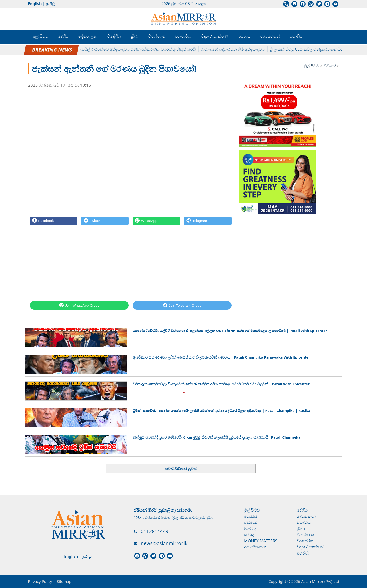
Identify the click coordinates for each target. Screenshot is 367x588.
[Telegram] (208, 221)
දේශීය (63, 36)
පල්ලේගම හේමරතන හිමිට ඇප (52, 49)
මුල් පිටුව (40, 36)
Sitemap (64, 582)
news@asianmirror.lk (164, 543)
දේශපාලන (88, 36)
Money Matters (261, 541)
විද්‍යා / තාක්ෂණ (215, 36)
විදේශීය (114, 36)
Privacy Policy (40, 582)
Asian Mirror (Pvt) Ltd (320, 582)
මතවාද (250, 529)
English (35, 4)
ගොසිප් (296, 36)
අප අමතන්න (255, 547)
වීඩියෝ (330, 66)
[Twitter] (105, 221)
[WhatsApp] (156, 221)
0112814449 (154, 531)
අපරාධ (244, 36)
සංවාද (249, 535)
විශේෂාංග (157, 36)
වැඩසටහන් (270, 36)
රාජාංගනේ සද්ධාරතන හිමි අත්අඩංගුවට (236, 49)
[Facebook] (54, 221)
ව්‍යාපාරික (183, 36)
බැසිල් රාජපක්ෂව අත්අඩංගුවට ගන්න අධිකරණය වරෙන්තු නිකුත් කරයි (141, 49)
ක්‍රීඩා (135, 36)
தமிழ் (51, 4)
